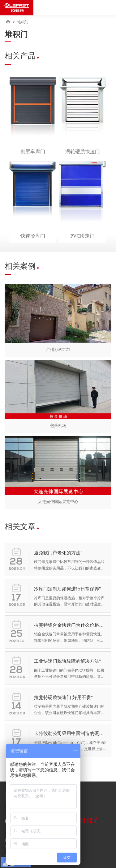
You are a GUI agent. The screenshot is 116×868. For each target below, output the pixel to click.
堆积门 (23, 22)
